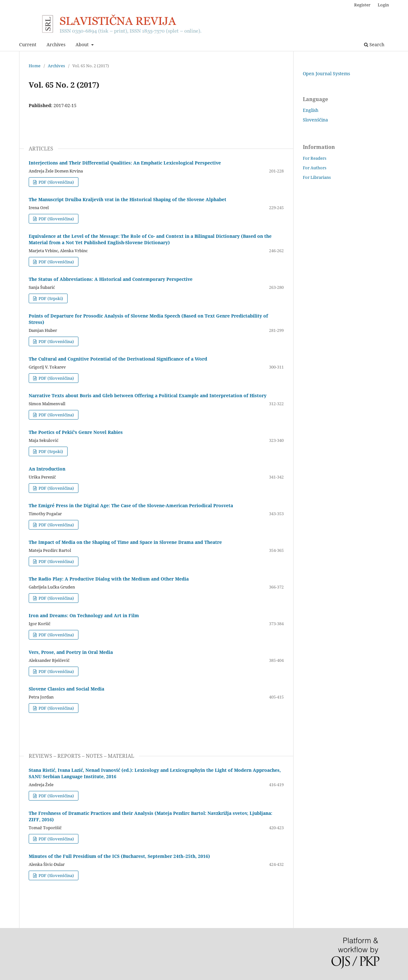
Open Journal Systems (326, 73)
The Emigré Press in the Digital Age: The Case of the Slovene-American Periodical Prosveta (131, 505)
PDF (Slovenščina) (56, 182)
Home (35, 66)
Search (374, 44)
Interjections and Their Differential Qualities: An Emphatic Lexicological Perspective (125, 163)
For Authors (315, 168)
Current (28, 44)
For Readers (315, 158)
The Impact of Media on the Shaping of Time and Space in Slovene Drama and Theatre (125, 542)
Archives (56, 44)
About (83, 44)
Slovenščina (315, 120)
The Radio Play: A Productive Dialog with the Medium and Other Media (109, 579)
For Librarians (317, 177)
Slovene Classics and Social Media (66, 689)
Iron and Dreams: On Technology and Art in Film (84, 615)
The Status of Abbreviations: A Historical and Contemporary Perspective (111, 279)
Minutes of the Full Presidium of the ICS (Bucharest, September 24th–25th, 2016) (119, 856)
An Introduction (47, 469)
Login (383, 5)
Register (362, 5)
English (311, 110)
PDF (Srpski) (50, 298)
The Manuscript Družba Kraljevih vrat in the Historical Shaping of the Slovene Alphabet (128, 199)
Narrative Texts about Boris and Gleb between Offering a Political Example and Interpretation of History (148, 395)
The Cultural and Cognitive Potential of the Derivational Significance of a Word (118, 359)
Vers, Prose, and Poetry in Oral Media (71, 652)
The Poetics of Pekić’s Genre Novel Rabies (76, 432)
